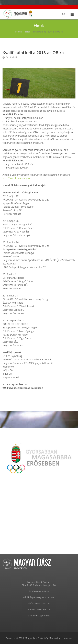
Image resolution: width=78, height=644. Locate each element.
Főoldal (19, 32)
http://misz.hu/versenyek (16, 178)
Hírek (28, 32)
